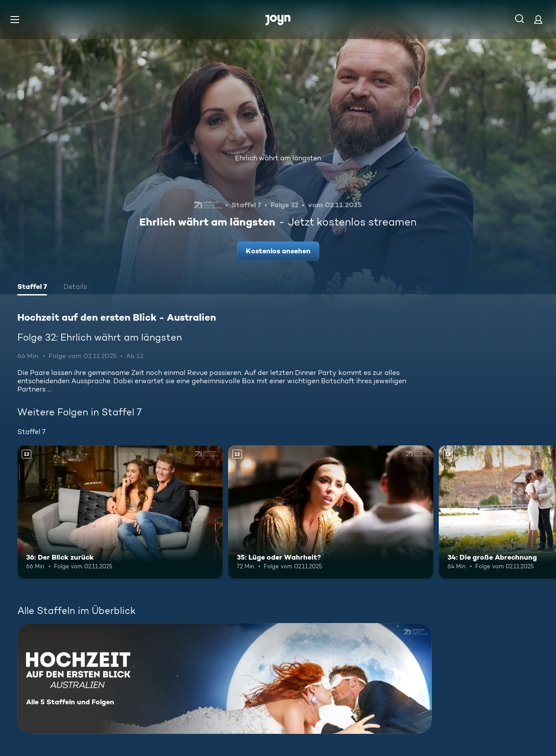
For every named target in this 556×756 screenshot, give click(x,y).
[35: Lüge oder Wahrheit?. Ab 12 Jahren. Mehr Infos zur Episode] (331, 512)
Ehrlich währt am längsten (278, 158)
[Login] (538, 19)
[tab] (32, 288)
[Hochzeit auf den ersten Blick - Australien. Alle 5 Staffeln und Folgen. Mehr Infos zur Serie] (225, 678)
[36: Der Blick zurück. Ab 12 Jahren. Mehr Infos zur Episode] (120, 512)
